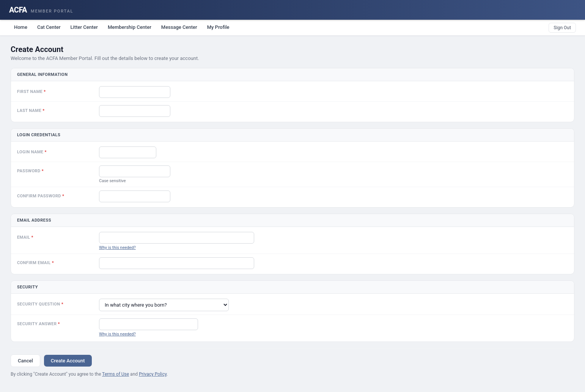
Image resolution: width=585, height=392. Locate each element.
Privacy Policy (153, 374)
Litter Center (84, 27)
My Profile (218, 27)
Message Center (179, 27)
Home (21, 27)
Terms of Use (116, 374)
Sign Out (562, 28)
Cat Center (49, 27)
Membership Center (130, 27)
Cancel (25, 361)
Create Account (68, 361)
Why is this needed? (117, 248)
